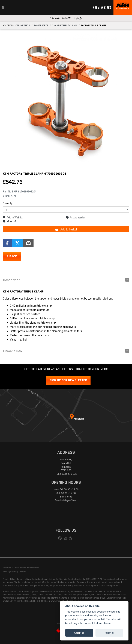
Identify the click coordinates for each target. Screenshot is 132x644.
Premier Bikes (102, 7)
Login (78, 18)
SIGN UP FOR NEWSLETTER (68, 380)
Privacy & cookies (19, 572)
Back (12, 256)
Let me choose (103, 623)
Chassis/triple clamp (64, 25)
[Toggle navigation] (3, 7)
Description (12, 280)
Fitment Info (12, 351)
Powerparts (41, 25)
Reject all (109, 633)
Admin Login (7, 572)
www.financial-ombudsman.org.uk (67, 601)
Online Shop (23, 25)
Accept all (79, 633)
